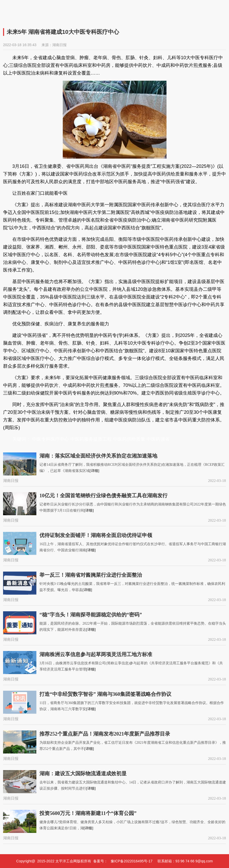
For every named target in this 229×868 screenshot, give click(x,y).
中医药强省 (158, 439)
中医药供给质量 (129, 439)
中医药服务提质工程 (91, 439)
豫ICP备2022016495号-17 (132, 861)
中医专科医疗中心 (50, 439)
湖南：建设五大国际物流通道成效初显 (83, 773)
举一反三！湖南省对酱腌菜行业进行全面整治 (91, 575)
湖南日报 (59, 45)
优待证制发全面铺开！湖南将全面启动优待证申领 (96, 535)
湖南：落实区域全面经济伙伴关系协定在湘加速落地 (98, 456)
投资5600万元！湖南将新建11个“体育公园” (88, 813)
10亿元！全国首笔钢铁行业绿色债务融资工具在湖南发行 (103, 495)
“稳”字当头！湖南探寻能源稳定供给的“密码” (91, 615)
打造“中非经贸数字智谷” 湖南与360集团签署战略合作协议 (105, 694)
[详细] (94, 471)
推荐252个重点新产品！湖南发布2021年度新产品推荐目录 (105, 734)
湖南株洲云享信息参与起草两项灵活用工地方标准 (96, 654)
